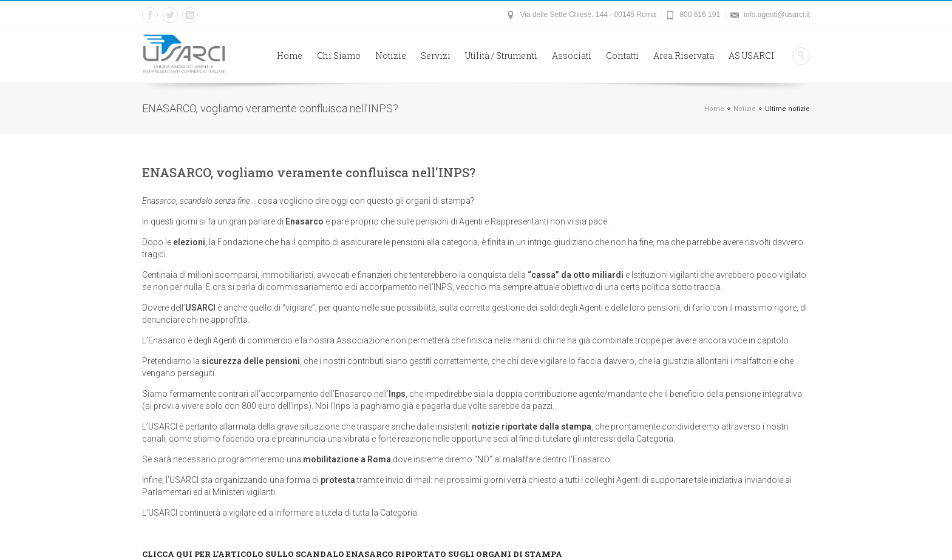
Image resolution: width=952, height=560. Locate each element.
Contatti (622, 56)
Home (290, 56)
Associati (572, 56)
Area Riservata (684, 56)
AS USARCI (751, 56)
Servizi (436, 56)
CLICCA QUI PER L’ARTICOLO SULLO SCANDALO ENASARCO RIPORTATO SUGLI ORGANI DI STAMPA (352, 554)
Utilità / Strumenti (501, 56)
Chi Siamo (339, 56)
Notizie (391, 56)
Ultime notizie (787, 109)
